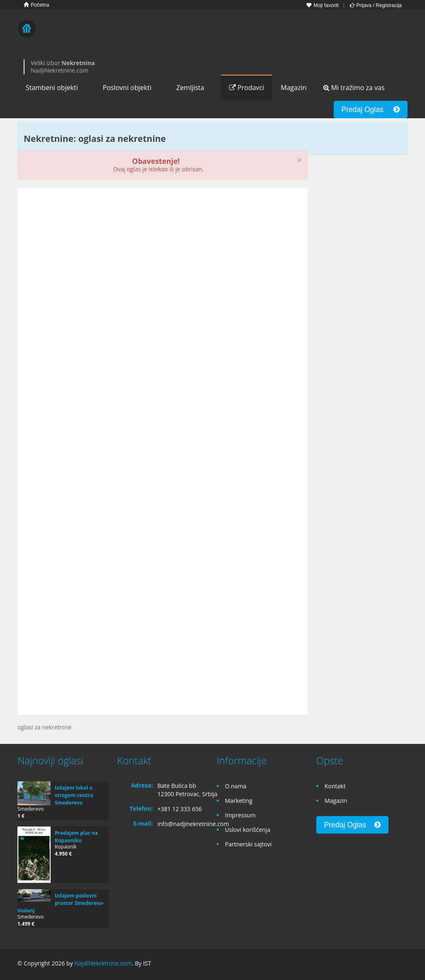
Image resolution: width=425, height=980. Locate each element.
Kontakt (335, 786)
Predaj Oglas (371, 110)
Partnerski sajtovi (248, 844)
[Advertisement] (163, 258)
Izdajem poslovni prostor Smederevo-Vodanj (61, 903)
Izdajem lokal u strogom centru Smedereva (74, 795)
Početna (36, 5)
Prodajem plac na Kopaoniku (76, 837)
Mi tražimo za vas (354, 88)
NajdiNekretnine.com (103, 963)
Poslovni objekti (127, 88)
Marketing (239, 801)
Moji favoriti (322, 5)
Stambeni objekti (52, 88)
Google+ (382, 964)
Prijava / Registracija (376, 5)
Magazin (293, 88)
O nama (236, 786)
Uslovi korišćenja (248, 830)
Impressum (240, 815)
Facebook (365, 964)
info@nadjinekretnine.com (193, 824)
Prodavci (247, 88)
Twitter (403, 964)
